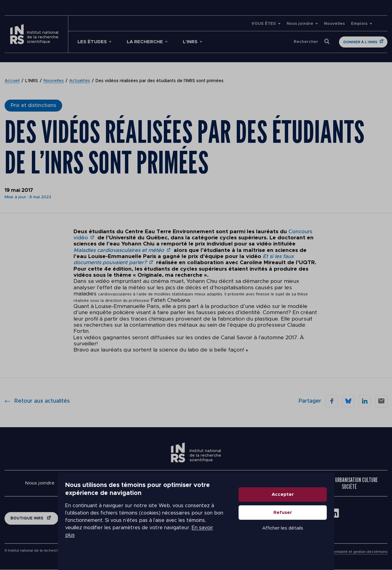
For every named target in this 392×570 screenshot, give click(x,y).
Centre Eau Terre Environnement (196, 483)
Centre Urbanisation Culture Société (349, 483)
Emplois (359, 24)
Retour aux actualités (37, 401)
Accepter (317, 510)
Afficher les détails (317, 543)
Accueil (12, 81)
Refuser (317, 528)
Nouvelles (334, 24)
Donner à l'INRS (360, 42)
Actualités (80, 81)
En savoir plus (173, 539)
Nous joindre (300, 24)
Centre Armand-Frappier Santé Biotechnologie (120, 483)
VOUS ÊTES (264, 24)
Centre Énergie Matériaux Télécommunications (273, 483)
